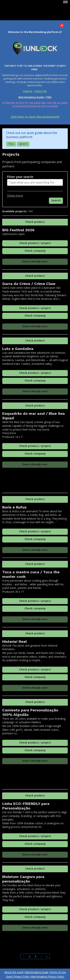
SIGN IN (28, 91)
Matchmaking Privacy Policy (47, 977)
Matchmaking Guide (31, 97)
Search (56, 200)
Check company (35, 251)
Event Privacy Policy (18, 977)
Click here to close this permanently (35, 117)
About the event (14, 972)
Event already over (35, 261)
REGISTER (41, 91)
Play (11, 144)
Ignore (23, 144)
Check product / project (35, 243)
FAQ (49, 97)
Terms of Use (58, 972)
